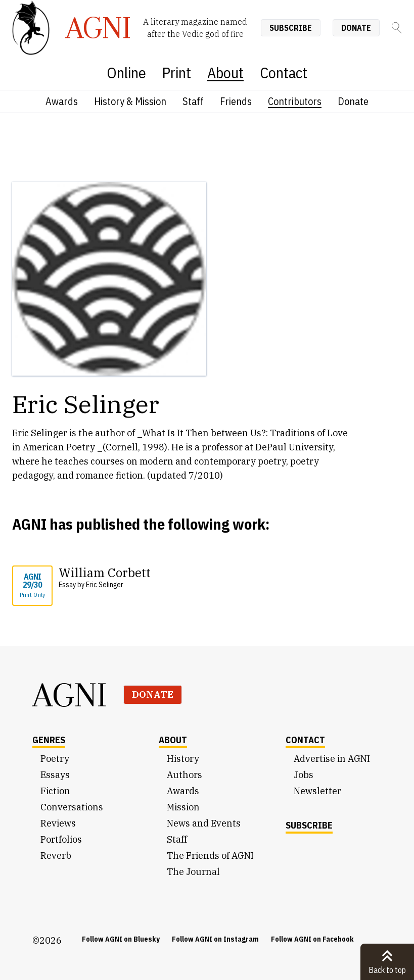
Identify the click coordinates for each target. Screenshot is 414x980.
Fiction (55, 791)
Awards (62, 101)
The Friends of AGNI (210, 856)
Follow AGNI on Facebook (312, 939)
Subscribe (291, 28)
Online (126, 72)
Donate (356, 28)
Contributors (295, 101)
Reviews (58, 823)
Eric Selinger (105, 585)
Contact (284, 72)
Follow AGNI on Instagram (215, 939)
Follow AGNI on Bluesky (121, 939)
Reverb (56, 856)
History (183, 759)
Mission (183, 807)
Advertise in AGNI (332, 759)
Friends (236, 101)
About (225, 72)
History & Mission (130, 101)
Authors (185, 775)
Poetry (55, 759)
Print (177, 72)
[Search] (397, 28)
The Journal (193, 872)
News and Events (204, 823)
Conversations (72, 807)
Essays (55, 775)
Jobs (304, 775)
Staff (193, 101)
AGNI (70, 695)
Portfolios (61, 839)
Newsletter (317, 791)
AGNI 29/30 (33, 585)
